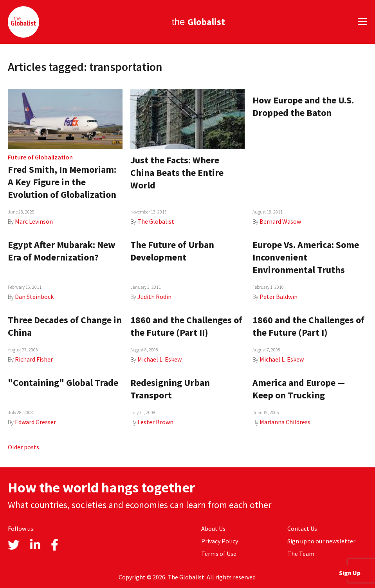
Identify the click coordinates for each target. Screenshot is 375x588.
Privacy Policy (220, 541)
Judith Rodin (154, 297)
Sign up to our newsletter (321, 541)
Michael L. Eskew (160, 359)
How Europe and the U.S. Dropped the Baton (303, 106)
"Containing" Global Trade (63, 383)
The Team (301, 554)
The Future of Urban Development (172, 251)
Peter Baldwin (279, 297)
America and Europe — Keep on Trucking (299, 389)
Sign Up (350, 573)
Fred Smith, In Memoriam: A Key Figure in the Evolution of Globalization (62, 182)
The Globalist (156, 221)
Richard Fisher (34, 359)
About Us (213, 528)
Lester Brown (155, 422)
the (198, 22)
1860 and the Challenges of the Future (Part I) (308, 326)
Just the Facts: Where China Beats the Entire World (177, 173)
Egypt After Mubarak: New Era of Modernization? (62, 251)
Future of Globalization (40, 157)
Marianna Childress (285, 422)
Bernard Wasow (280, 221)
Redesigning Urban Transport (170, 389)
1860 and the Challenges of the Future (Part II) (186, 326)
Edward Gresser (35, 422)
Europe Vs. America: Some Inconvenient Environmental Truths (306, 257)
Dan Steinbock (34, 297)
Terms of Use (219, 554)
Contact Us (302, 528)
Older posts (23, 447)
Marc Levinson (34, 221)
